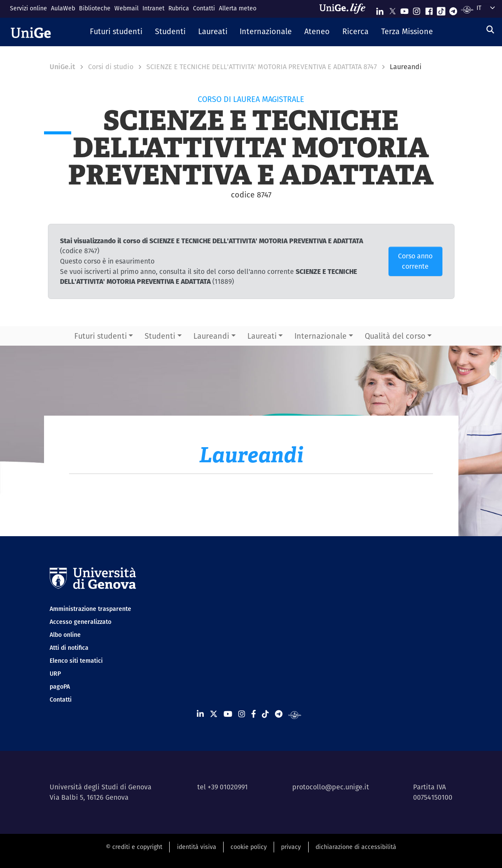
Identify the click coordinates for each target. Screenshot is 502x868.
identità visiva (197, 847)
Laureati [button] (262, 336)
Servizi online (28, 8)
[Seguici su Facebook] (429, 9)
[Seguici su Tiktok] (441, 9)
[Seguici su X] (392, 9)
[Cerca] (490, 30)
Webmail (126, 8)
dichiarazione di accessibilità (356, 847)
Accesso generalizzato (81, 622)
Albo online (65, 635)
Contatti (204, 8)
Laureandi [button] (211, 336)
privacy (291, 847)
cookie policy (249, 847)
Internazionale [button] (320, 336)
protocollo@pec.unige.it (331, 787)
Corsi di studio (111, 67)
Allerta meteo (238, 8)
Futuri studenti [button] (101, 336)
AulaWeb (63, 8)
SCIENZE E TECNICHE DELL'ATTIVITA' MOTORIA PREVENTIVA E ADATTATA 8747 (262, 67)
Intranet (153, 8)
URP (55, 674)
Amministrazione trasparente (90, 609)
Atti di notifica (69, 648)
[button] (116, 32)
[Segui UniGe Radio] (467, 9)
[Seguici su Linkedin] (380, 9)
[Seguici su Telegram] (453, 9)
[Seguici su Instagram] (417, 9)
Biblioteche (95, 8)
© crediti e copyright (134, 847)
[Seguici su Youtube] (404, 9)
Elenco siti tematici (76, 661)
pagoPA (60, 687)
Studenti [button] (160, 336)
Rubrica (179, 8)
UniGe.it (62, 67)
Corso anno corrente (415, 261)
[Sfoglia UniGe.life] (345, 9)
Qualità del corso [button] (395, 336)
